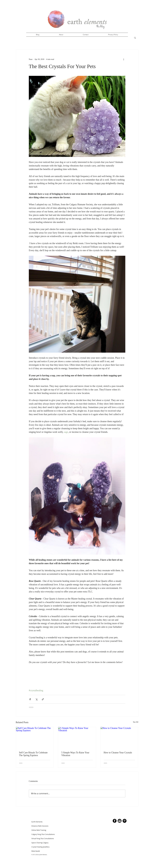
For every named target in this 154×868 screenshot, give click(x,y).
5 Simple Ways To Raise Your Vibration (75, 754)
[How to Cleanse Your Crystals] (119, 738)
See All (136, 722)
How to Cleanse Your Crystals (118, 753)
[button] (135, 38)
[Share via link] (43, 699)
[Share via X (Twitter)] (36, 699)
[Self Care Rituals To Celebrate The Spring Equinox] (35, 738)
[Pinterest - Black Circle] (125, 821)
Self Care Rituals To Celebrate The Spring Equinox (33, 754)
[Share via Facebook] (30, 699)
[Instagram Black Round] (120, 821)
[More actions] (124, 59)
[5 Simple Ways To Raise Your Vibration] (77, 738)
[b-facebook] (115, 821)
